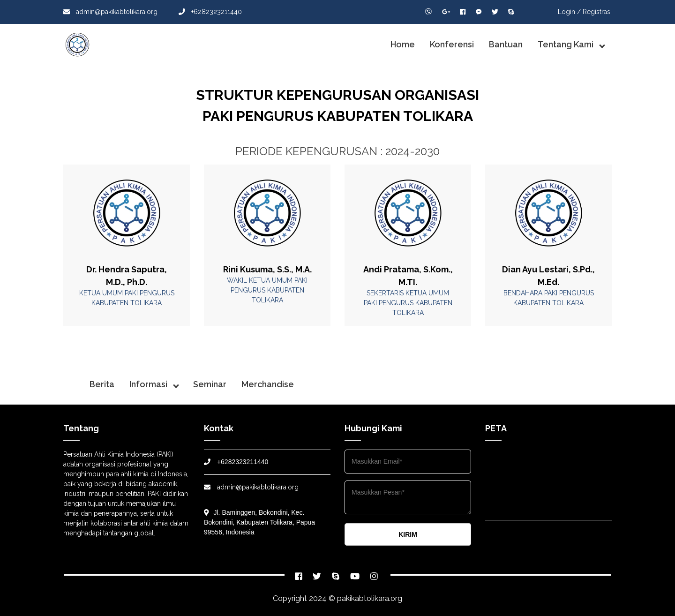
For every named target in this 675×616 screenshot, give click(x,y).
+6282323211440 (210, 12)
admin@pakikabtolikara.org (110, 12)
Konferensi (452, 44)
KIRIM (408, 534)
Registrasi (597, 12)
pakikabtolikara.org (370, 598)
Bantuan (506, 44)
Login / (569, 12)
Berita (102, 384)
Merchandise (268, 384)
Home (403, 44)
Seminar (210, 384)
